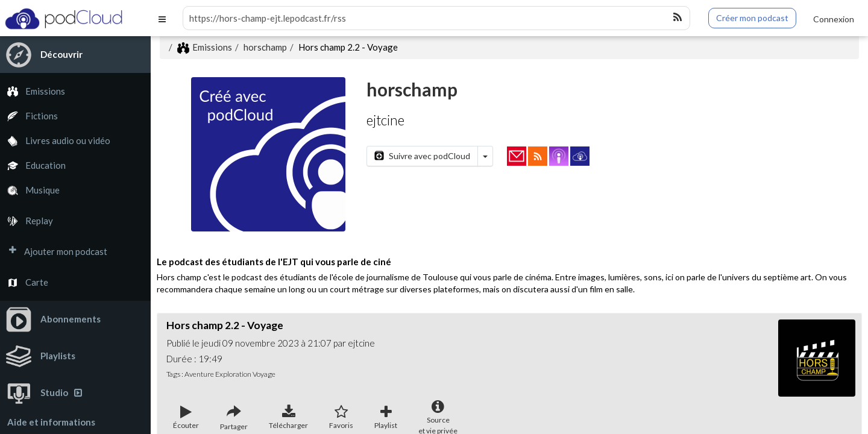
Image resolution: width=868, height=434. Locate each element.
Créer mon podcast (752, 18)
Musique (30, 190)
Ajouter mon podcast (54, 252)
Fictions (29, 116)
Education (33, 165)
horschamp (265, 47)
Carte (24, 282)
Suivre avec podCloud (422, 156)
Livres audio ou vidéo (55, 141)
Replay (27, 221)
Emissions (33, 91)
